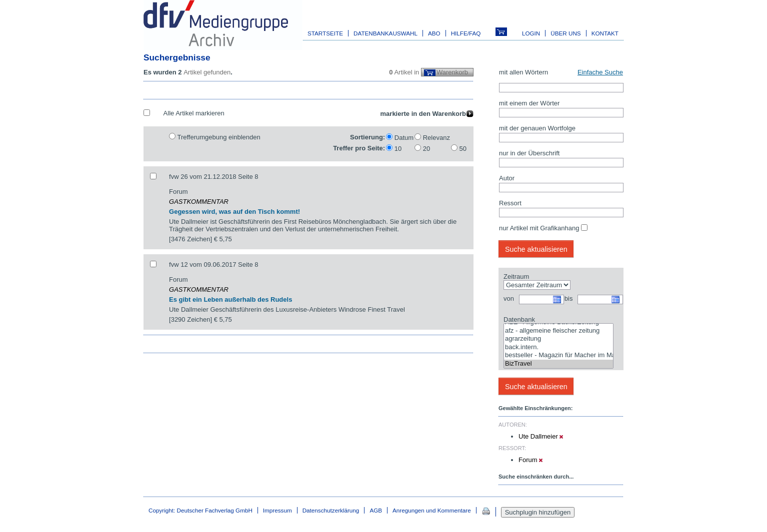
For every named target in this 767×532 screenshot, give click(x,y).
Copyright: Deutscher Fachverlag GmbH (200, 510)
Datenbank (519, 319)
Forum (530, 460)
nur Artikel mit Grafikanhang (539, 228)
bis (569, 298)
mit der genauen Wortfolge (537, 128)
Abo (434, 33)
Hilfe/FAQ (466, 33)
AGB (376, 510)
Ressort (510, 203)
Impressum (277, 510)
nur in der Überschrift (529, 153)
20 (426, 149)
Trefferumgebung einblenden (218, 137)
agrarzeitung (558, 339)
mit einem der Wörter (529, 103)
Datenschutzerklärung (331, 510)
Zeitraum (516, 276)
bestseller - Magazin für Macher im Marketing (558, 355)
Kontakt (605, 33)
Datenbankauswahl (385, 33)
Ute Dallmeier (541, 436)
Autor (507, 178)
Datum (404, 138)
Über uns (565, 33)
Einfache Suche (600, 72)
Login (531, 33)
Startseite (325, 33)
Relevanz (436, 138)
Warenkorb (452, 72)
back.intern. (558, 347)
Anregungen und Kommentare (432, 510)
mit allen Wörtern (523, 72)
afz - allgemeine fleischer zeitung (558, 331)
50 (463, 149)
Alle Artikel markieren (194, 113)
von (509, 298)
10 (398, 149)
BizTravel (558, 364)
